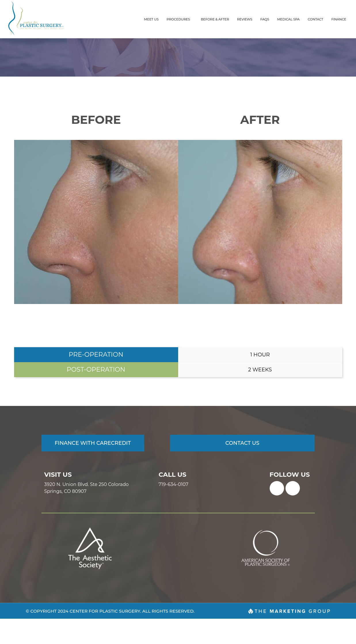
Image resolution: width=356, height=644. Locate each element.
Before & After (215, 19)
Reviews (245, 19)
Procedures (180, 19)
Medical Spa (288, 19)
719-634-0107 (173, 509)
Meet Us (151, 19)
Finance (339, 19)
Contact (315, 19)
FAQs (265, 19)
